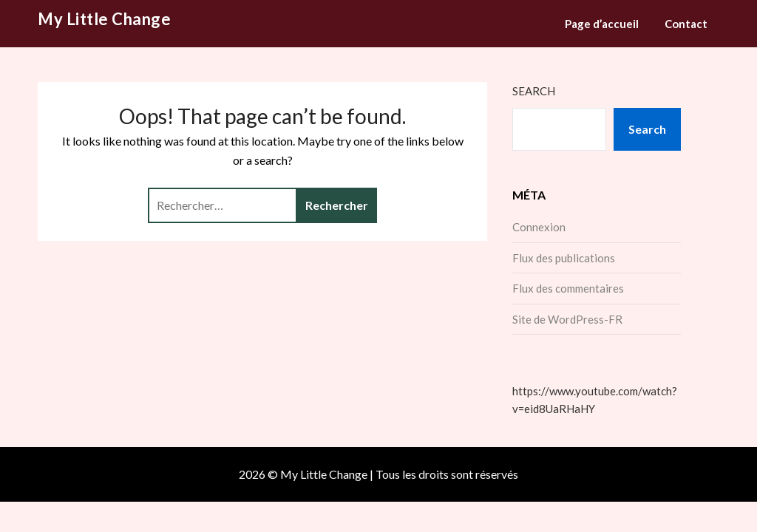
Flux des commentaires (568, 288)
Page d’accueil (602, 24)
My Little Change (104, 19)
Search (534, 91)
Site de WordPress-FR (567, 319)
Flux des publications (564, 258)
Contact (686, 24)
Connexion (539, 227)
